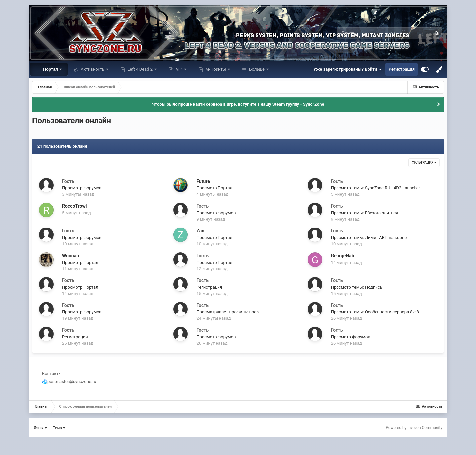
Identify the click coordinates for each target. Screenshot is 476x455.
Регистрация (402, 69)
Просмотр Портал (214, 188)
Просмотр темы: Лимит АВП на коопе (369, 238)
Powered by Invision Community (414, 428)
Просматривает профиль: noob (228, 312)
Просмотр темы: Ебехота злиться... (366, 213)
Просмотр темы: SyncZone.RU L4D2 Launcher (376, 188)
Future (203, 181)
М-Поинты (216, 69)
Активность (93, 69)
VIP (179, 69)
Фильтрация (424, 163)
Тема (59, 428)
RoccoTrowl (74, 206)
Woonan (71, 256)
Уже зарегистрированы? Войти (348, 69)
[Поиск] (372, 33)
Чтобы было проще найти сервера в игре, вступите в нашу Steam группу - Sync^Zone (238, 104)
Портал (50, 69)
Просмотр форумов (82, 188)
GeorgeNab (343, 256)
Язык (40, 428)
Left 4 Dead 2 (140, 69)
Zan (200, 231)
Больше (257, 69)
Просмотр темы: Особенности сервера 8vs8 (375, 312)
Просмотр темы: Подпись (357, 287)
